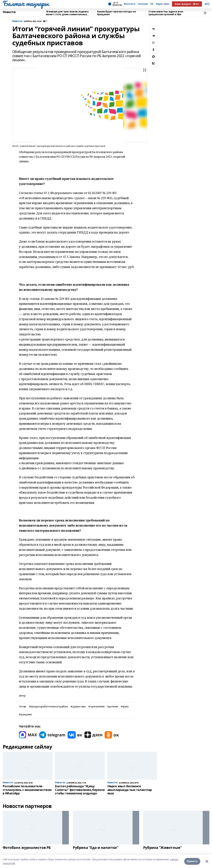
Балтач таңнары (26, 3)
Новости (9, 12)
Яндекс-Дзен (163, 4)
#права (125, 707)
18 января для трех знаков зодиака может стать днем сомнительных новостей (67, 13)
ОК (152, 4)
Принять (192, 861)
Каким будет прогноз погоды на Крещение (117, 13)
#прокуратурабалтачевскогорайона (48, 707)
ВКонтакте (130, 4)
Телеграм (143, 4)
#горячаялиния (97, 707)
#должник (113, 707)
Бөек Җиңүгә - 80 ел (187, 4)
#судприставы (78, 707)
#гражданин (25, 715)
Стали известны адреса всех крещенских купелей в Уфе (166, 13)
